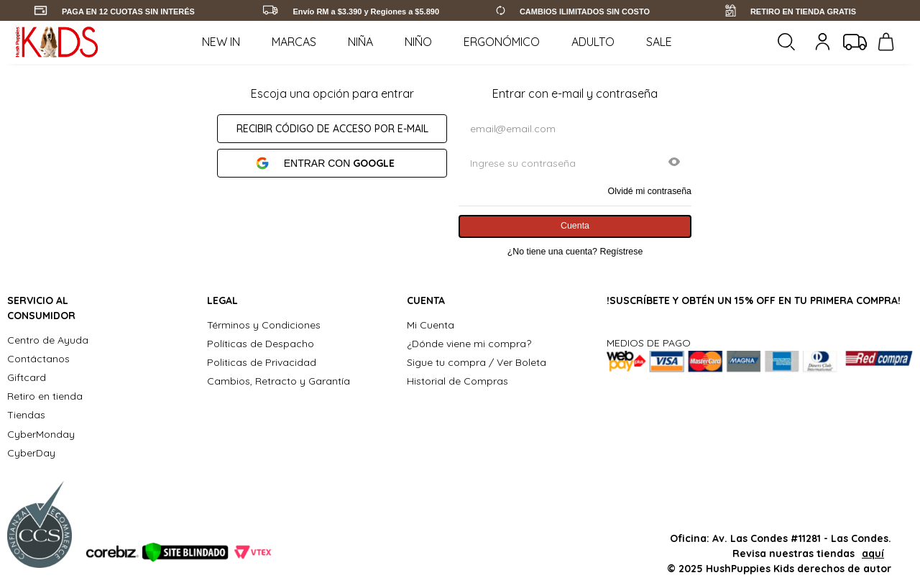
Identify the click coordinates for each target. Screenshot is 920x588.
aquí (873, 553)
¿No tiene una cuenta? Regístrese (575, 252)
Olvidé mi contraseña (650, 191)
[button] (674, 163)
